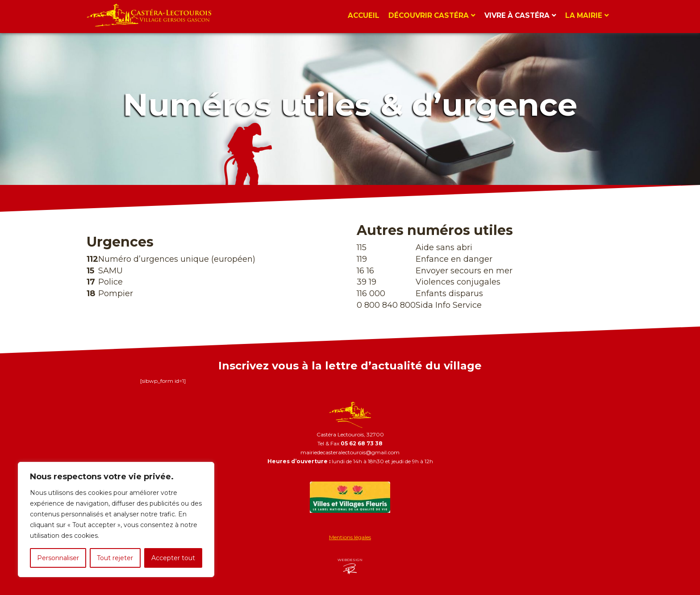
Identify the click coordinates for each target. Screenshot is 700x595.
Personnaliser (58, 558)
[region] (116, 520)
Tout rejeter (115, 558)
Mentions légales (350, 537)
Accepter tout (173, 558)
